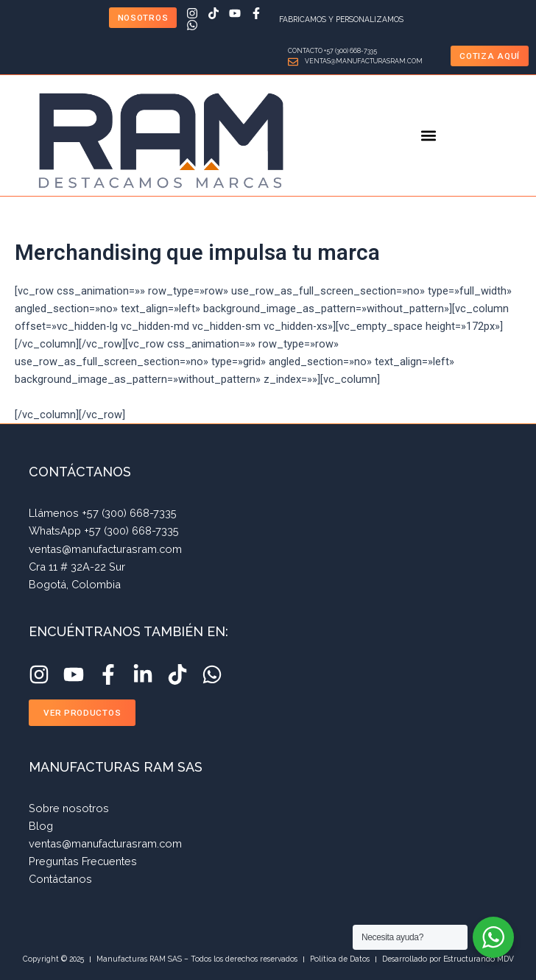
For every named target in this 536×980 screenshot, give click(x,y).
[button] (429, 136)
